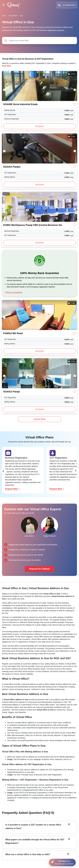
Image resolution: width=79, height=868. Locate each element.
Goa (22, 16)
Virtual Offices (13, 16)
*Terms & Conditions (14, 292)
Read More (7, 66)
